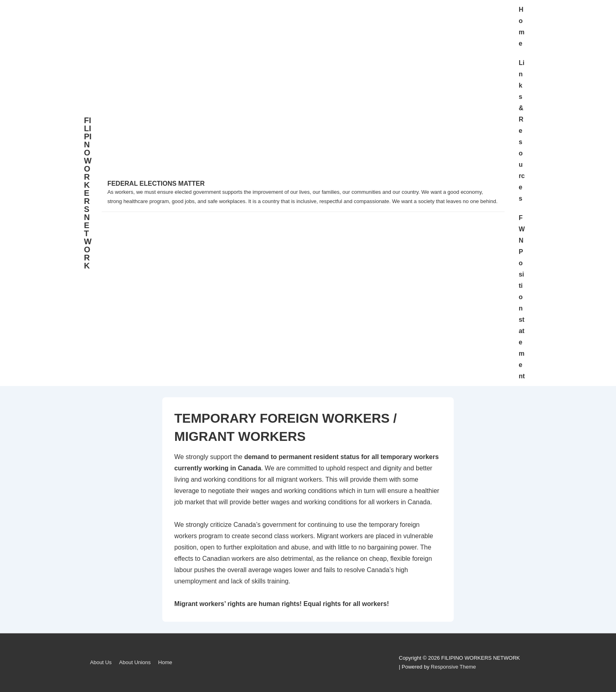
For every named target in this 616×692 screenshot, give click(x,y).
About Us (101, 662)
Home (522, 26)
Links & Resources (522, 131)
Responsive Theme (453, 667)
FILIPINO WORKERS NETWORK (88, 193)
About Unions (135, 662)
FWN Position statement (522, 297)
